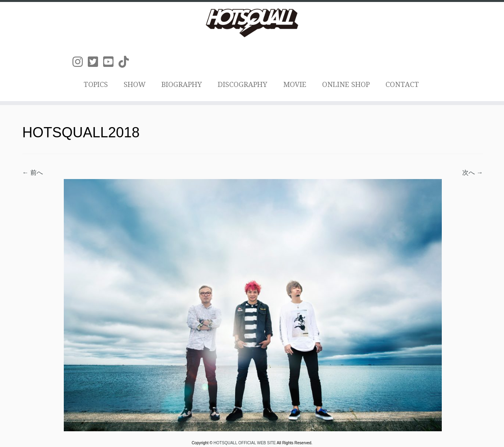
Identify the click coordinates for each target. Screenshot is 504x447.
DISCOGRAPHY (243, 84)
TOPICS (96, 84)
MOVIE (295, 84)
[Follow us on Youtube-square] (111, 62)
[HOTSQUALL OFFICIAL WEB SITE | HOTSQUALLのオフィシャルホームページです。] (252, 23)
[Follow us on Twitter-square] (95, 62)
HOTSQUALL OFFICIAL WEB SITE (245, 443)
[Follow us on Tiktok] (126, 62)
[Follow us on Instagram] (80, 62)
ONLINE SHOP (346, 84)
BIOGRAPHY (182, 84)
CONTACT (402, 84)
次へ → (472, 173)
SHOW (135, 84)
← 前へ (33, 173)
